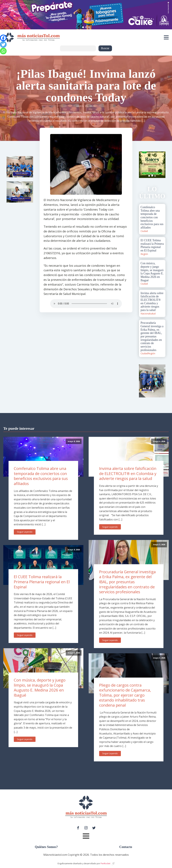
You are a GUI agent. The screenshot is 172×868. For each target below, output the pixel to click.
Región (144, 254)
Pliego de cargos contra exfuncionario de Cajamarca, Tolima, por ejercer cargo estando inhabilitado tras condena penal (125, 695)
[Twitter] (3, 44)
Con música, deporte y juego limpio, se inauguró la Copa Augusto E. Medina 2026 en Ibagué (40, 687)
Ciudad (144, 231)
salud (153, 314)
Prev (143, 165)
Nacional (145, 314)
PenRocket (105, 863)
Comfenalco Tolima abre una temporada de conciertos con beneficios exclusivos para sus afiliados (41, 476)
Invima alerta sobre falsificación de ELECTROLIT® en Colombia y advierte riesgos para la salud (128, 473)
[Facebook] (3, 38)
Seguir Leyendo (25, 532)
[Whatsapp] (3, 51)
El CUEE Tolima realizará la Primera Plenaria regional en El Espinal (42, 582)
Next (161, 165)
